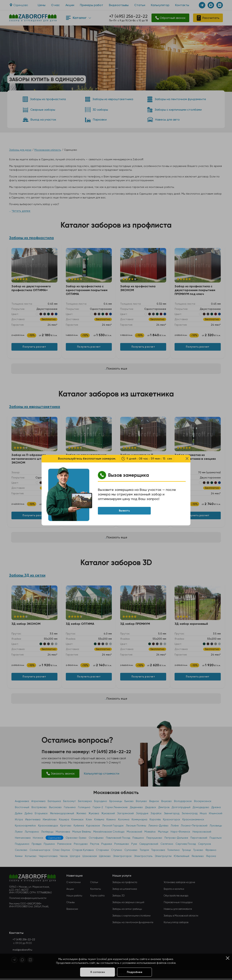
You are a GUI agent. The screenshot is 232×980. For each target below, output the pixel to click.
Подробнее (135, 972)
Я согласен (98, 972)
